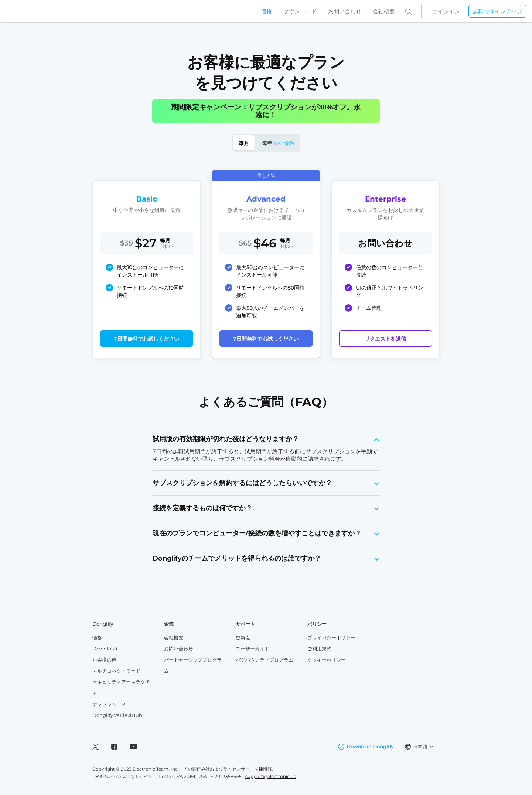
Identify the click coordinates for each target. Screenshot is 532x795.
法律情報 (263, 769)
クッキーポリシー (327, 660)
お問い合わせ (345, 11)
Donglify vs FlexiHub (117, 715)
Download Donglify (366, 747)
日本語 (419, 747)
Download (105, 649)
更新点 (243, 637)
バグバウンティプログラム (265, 660)
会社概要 (384, 11)
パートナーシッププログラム (193, 665)
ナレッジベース (109, 704)
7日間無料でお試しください (146, 339)
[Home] (44, 11)
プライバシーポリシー (331, 637)
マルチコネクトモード (116, 671)
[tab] (266, 439)
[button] (266, 439)
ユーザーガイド (253, 649)
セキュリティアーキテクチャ (121, 687)
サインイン (446, 11)
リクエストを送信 (385, 339)
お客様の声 (104, 660)
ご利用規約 (319, 649)
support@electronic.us (271, 776)
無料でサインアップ (497, 11)
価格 (266, 11)
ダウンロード (300, 11)
